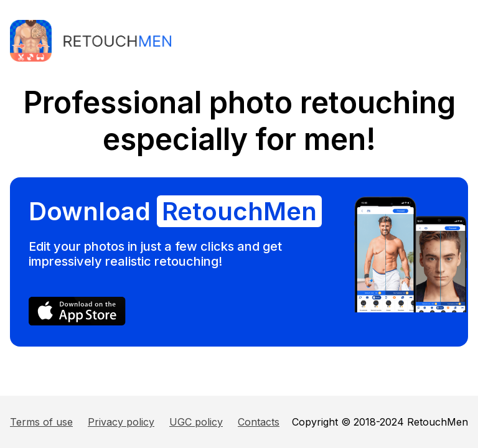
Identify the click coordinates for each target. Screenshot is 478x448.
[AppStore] (77, 322)
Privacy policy (121, 422)
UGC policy (196, 422)
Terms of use (41, 422)
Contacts (259, 422)
